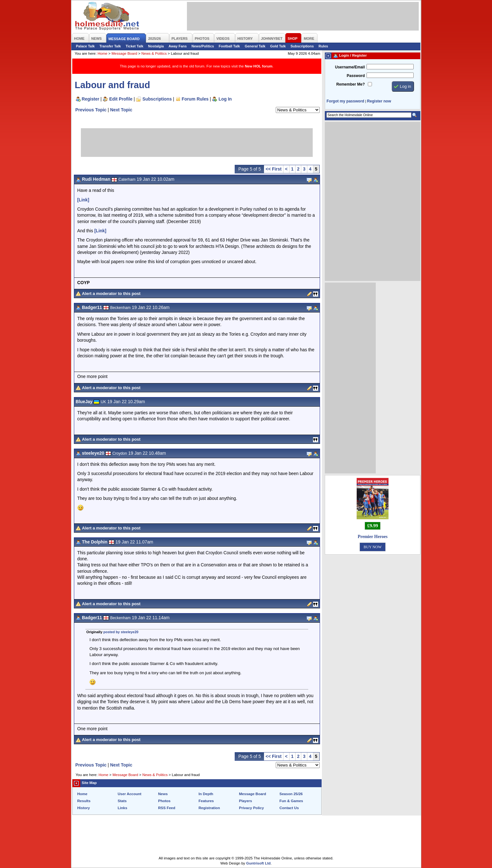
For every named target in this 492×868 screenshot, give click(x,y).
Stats (122, 801)
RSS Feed (167, 808)
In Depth (206, 794)
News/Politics (203, 46)
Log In (225, 99)
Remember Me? (350, 84)
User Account (130, 794)
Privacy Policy (252, 808)
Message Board (124, 53)
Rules (323, 46)
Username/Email (350, 67)
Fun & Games (291, 801)
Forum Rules (195, 99)
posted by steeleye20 (121, 632)
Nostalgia (156, 46)
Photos (164, 801)
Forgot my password (346, 101)
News (163, 794)
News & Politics (154, 53)
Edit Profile (121, 99)
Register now (379, 101)
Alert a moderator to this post (111, 294)
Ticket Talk (135, 46)
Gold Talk (278, 46)
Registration (209, 808)
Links (123, 808)
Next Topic (121, 110)
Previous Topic (91, 110)
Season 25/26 (291, 794)
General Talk (255, 46)
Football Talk (229, 46)
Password (356, 76)
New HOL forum (259, 66)
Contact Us (289, 808)
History (84, 808)
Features (206, 801)
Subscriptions (302, 46)
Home (102, 53)
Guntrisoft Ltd (258, 863)
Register (91, 99)
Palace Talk (86, 46)
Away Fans (178, 46)
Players (246, 801)
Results (84, 801)
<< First (274, 169)
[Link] (83, 200)
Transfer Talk (110, 46)
